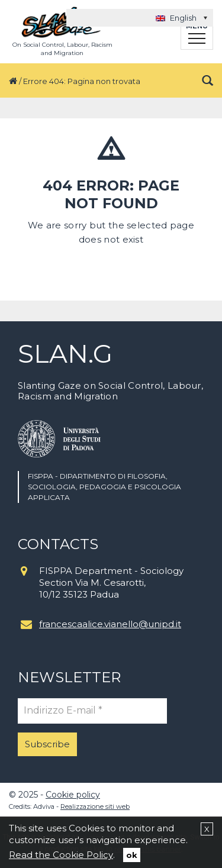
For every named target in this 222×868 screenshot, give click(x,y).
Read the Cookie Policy (61, 855)
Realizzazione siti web (95, 806)
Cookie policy (73, 795)
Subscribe (47, 744)
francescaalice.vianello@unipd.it (110, 624)
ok (132, 855)
